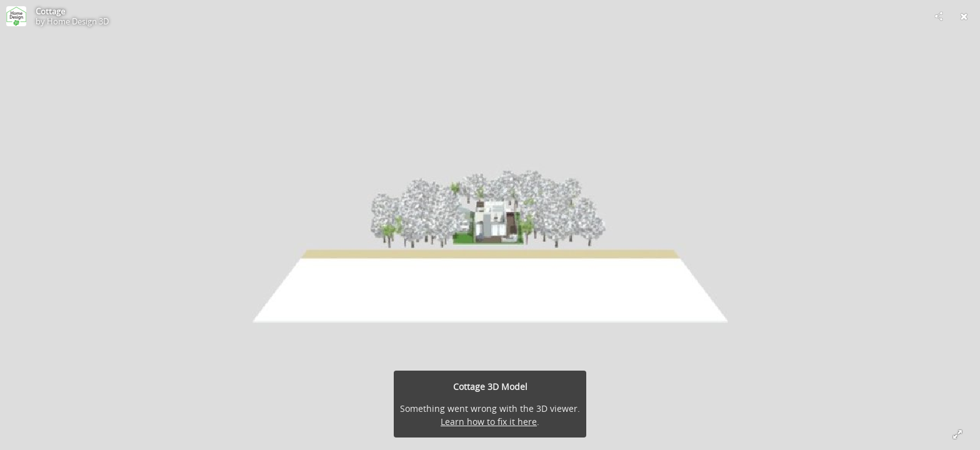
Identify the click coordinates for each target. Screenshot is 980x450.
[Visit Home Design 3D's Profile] (16, 16)
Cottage (50, 11)
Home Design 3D (78, 21)
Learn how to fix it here (489, 422)
